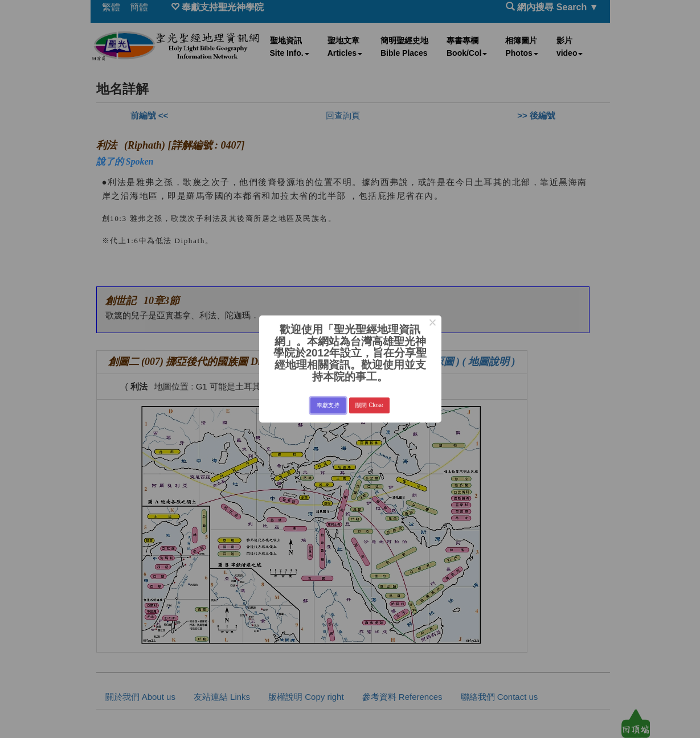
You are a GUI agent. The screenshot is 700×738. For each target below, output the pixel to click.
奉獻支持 (328, 405)
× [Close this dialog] (433, 324)
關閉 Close (369, 405)
